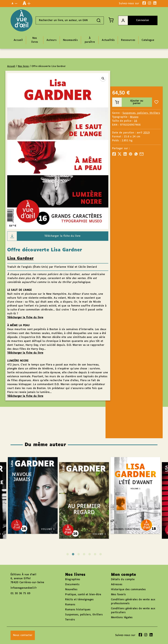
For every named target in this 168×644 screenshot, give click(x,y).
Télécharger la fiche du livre (44, 236)
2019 (146, 133)
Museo (134, 117)
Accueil (11, 66)
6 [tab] (95, 554)
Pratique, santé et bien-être (83, 595)
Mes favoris (118, 595)
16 (136, 121)
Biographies (73, 579)
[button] (103, 78)
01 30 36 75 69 (20, 593)
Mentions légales (122, 618)
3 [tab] (79, 554)
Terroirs (70, 620)
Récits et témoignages (79, 600)
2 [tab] (73, 554)
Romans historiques (78, 610)
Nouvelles (71, 590)
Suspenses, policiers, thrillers (141, 113)
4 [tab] (84, 554)
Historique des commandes (128, 590)
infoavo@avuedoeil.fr (24, 588)
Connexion (134, 20)
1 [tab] (68, 554)
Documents (72, 585)
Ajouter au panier (128, 102)
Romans (70, 605)
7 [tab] (101, 554)
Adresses (117, 585)
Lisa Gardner (20, 258)
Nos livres (23, 66)
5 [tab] (90, 554)
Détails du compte (123, 579)
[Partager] (114, 154)
